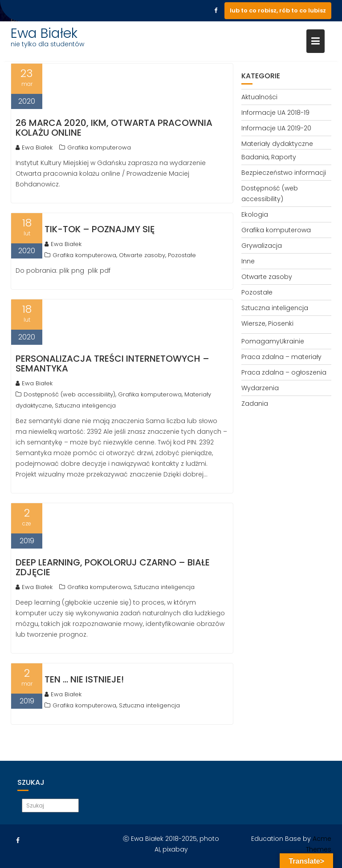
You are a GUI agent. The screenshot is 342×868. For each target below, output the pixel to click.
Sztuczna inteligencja (85, 406)
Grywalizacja (262, 246)
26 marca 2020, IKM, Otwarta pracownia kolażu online (114, 128)
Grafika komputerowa (99, 147)
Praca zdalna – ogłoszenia (284, 372)
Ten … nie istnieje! (84, 679)
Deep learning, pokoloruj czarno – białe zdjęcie (113, 567)
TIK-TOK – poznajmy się (100, 229)
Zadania (255, 404)
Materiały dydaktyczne (277, 144)
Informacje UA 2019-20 (276, 128)
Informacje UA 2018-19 (275, 113)
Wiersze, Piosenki (267, 323)
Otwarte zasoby (142, 255)
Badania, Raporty (269, 157)
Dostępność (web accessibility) (69, 394)
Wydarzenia (260, 388)
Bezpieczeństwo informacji (284, 173)
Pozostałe (182, 255)
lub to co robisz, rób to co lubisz (278, 10)
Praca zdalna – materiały (281, 357)
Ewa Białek (44, 33)
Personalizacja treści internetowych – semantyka (112, 363)
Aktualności (259, 97)
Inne (248, 261)
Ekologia (255, 214)
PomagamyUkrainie (273, 341)
